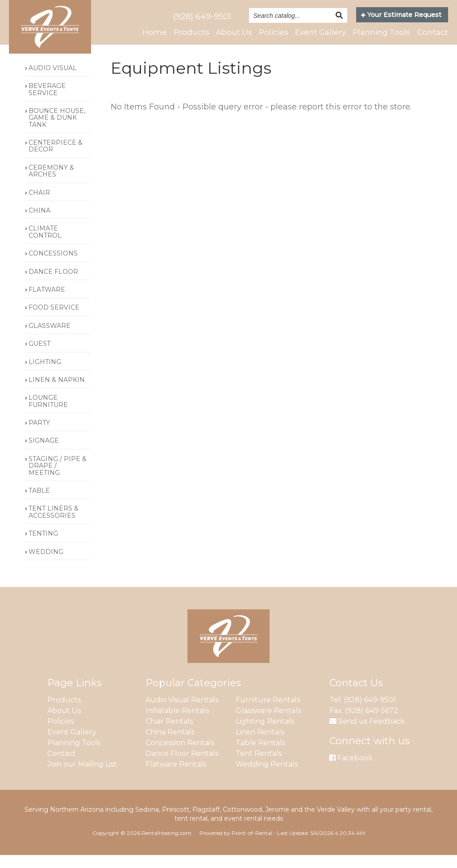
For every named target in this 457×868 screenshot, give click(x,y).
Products (191, 32)
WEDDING (46, 565)
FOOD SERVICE (54, 321)
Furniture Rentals (268, 713)
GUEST (39, 356)
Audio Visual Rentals (182, 713)
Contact (433, 32)
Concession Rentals (180, 756)
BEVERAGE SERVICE (47, 102)
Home (155, 32)
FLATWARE (47, 302)
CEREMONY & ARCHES (51, 184)
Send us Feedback (367, 734)
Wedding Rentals (267, 777)
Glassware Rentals (268, 723)
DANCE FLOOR (53, 285)
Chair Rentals (169, 734)
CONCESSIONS (53, 266)
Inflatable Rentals (177, 723)
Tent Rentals (259, 766)
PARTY (39, 436)
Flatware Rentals (176, 777)
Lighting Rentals (265, 734)
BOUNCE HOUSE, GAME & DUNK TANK (57, 131)
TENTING (43, 547)
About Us (234, 32)
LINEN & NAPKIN (57, 393)
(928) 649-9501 (202, 17)
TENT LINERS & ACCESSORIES (54, 525)
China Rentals (170, 745)
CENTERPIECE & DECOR (56, 159)
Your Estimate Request (401, 15)
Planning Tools (382, 32)
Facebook (351, 771)
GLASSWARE (50, 339)
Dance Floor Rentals (182, 766)
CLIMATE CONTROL (45, 245)
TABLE (39, 503)
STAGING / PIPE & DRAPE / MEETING (58, 479)
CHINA (39, 223)
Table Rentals (260, 756)
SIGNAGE (44, 454)
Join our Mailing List (82, 777)
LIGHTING (45, 375)
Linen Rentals (260, 745)
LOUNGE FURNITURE (48, 414)
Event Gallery (320, 32)
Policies (274, 32)
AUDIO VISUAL (53, 81)
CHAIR (39, 205)
